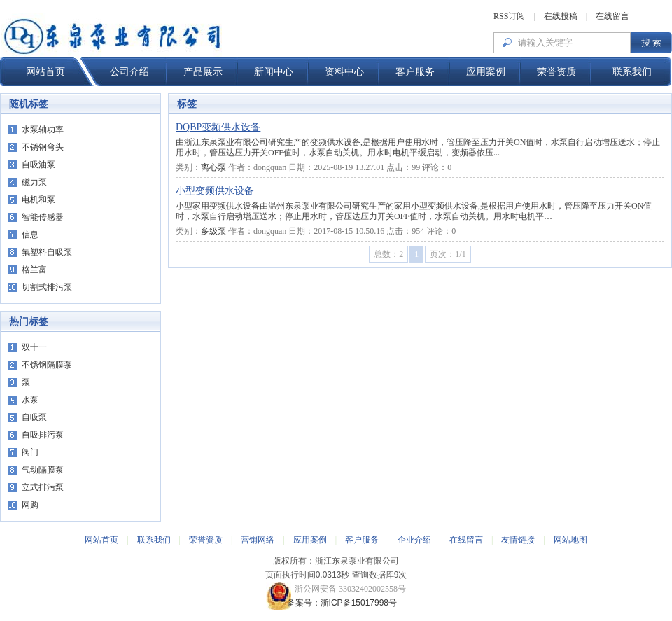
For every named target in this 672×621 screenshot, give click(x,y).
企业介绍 (414, 540)
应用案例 (486, 72)
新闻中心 (274, 72)
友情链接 (518, 540)
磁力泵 (34, 182)
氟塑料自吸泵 (47, 252)
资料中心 (344, 72)
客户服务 (415, 72)
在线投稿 (561, 16)
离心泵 (213, 167)
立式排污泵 (43, 487)
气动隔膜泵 (43, 470)
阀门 (30, 452)
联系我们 (632, 72)
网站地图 (570, 540)
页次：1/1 (448, 254)
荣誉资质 (556, 72)
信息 (30, 235)
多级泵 (213, 231)
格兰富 (34, 270)
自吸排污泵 (43, 435)
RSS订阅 (509, 16)
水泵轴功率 (43, 130)
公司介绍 (129, 72)
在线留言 (612, 16)
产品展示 (203, 72)
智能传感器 (43, 217)
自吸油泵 (38, 165)
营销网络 (258, 540)
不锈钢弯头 (43, 147)
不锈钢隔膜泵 (47, 365)
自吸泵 (34, 417)
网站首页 (45, 72)
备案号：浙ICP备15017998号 (336, 603)
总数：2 (388, 254)
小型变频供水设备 (215, 191)
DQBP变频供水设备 (218, 127)
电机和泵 (38, 200)
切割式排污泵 (47, 287)
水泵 (30, 400)
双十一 (34, 347)
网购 (30, 505)
